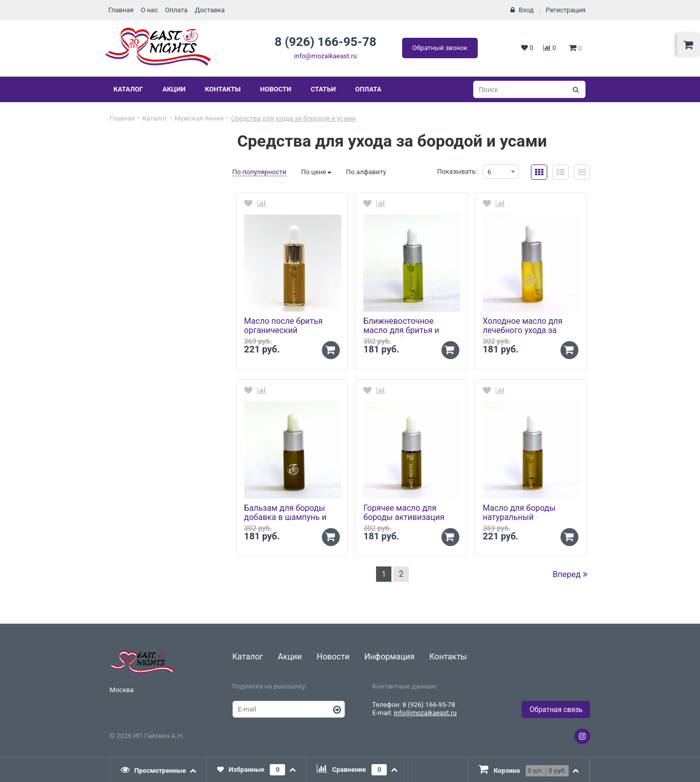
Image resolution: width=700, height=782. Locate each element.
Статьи (323, 89)
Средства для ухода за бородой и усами (293, 118)
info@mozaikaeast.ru (326, 56)
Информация (389, 657)
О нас (149, 10)
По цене (316, 172)
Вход (526, 10)
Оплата (176, 10)
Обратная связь (556, 709)
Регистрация (566, 10)
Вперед (570, 574)
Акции (174, 89)
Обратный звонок (440, 48)
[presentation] (159, 770)
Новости (276, 89)
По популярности (260, 172)
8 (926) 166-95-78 (325, 42)
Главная (121, 10)
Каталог (128, 89)
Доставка (210, 10)
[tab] (159, 770)
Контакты (223, 89)
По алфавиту (366, 172)
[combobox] (501, 172)
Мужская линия (199, 118)
